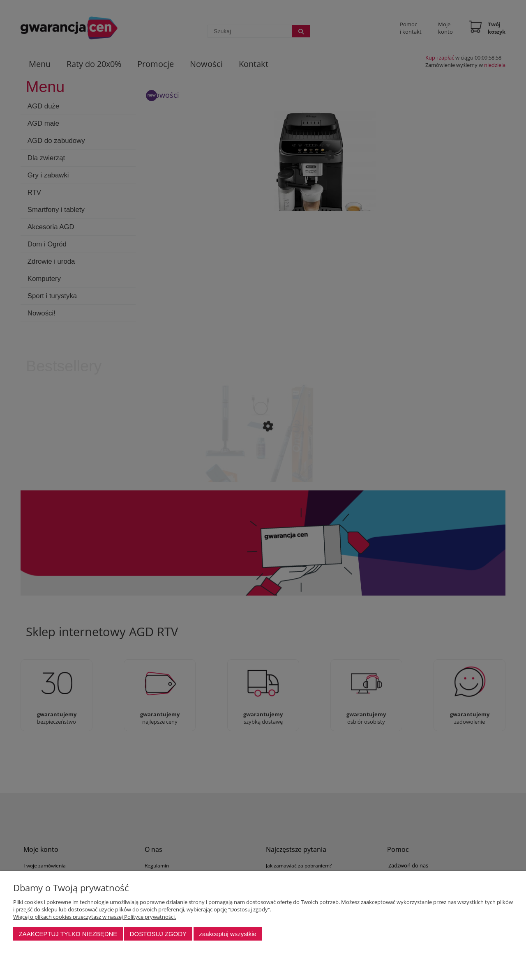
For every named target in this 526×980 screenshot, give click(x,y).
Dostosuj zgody (158, 934)
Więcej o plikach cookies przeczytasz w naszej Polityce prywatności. (95, 917)
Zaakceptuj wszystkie (227, 934)
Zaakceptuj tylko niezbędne (68, 934)
